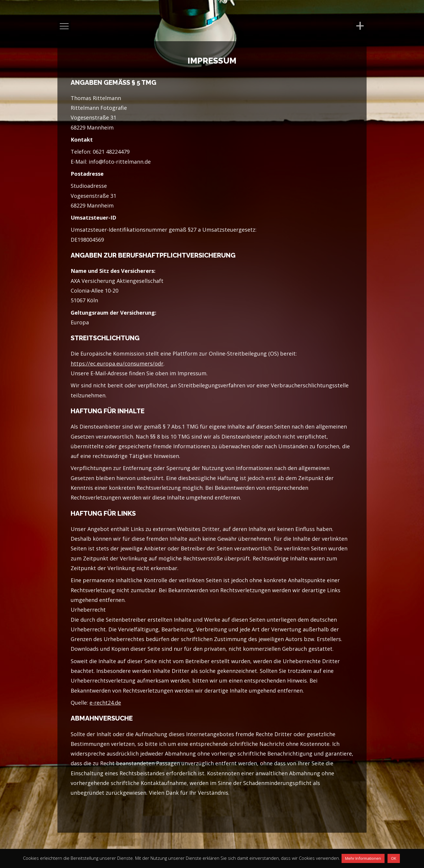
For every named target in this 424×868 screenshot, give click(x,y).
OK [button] (394, 858)
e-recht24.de (105, 703)
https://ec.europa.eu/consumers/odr (117, 364)
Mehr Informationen (363, 858)
